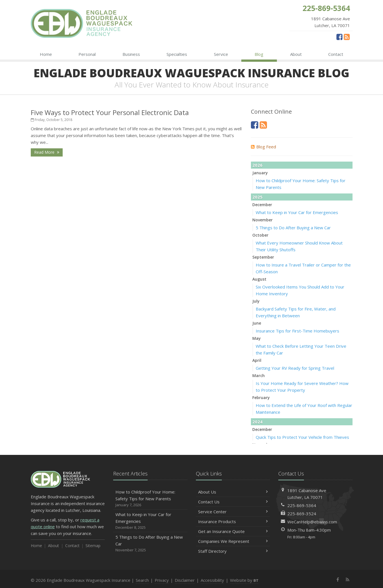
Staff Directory (233, 551)
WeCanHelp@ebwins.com (312, 522)
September (263, 257)
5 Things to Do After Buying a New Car (293, 228)
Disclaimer (185, 580)
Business (131, 54)
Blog (259, 54)
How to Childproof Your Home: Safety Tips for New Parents (150, 498)
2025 (257, 197)
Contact (336, 54)
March (259, 376)
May (257, 338)
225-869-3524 (302, 514)
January (260, 173)
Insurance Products (233, 521)
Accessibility (212, 580)
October (260, 235)
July (256, 301)
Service (221, 54)
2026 (257, 165)
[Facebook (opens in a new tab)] (339, 37)
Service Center (233, 512)
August (259, 279)
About (296, 54)
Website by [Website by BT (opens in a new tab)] (244, 580)
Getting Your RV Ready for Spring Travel (295, 368)
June (257, 323)
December (262, 205)
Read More (47, 152)
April (257, 360)
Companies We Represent (233, 541)
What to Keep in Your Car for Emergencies (297, 212)
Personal (87, 54)
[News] (347, 37)
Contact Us (233, 502)
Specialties (177, 54)
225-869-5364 (302, 505)
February (261, 397)
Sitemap (93, 546)
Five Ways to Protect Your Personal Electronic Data (110, 112)
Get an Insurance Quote (233, 531)
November (262, 220)
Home (46, 54)
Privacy (162, 580)
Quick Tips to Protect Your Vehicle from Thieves (302, 437)
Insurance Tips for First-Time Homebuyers (297, 331)
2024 (257, 422)
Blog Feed (263, 147)
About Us (233, 492)
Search (142, 580)
